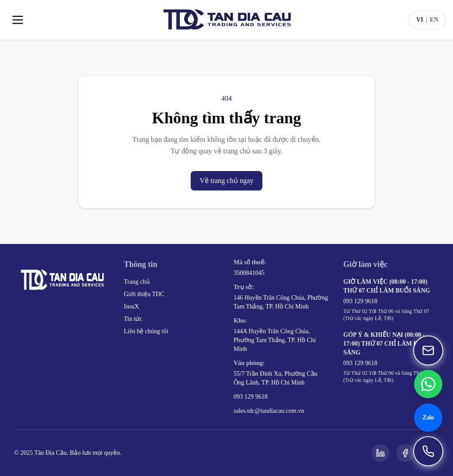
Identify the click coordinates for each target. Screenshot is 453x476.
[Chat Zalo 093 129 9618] (428, 418)
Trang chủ (137, 282)
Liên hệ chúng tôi (146, 331)
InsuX (131, 307)
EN (434, 20)
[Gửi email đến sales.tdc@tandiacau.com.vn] (428, 350)
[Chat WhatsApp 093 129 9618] (428, 384)
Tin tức (133, 319)
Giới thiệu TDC (144, 294)
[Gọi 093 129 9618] (428, 451)
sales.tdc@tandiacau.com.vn (269, 411)
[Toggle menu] (18, 20)
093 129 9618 (251, 397)
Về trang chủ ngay (226, 181)
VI (420, 20)
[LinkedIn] (380, 453)
